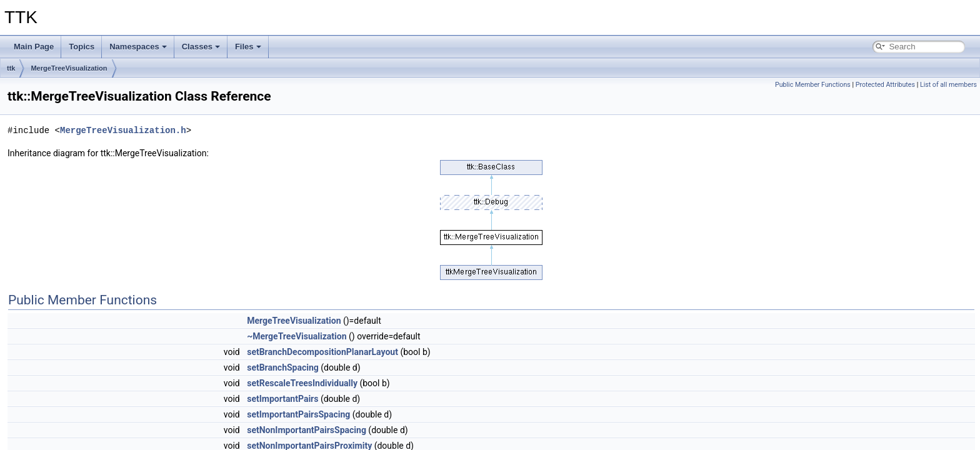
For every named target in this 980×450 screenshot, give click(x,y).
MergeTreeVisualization (69, 68)
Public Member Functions (813, 85)
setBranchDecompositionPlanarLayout (322, 352)
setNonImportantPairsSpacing (307, 430)
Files (248, 47)
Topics (82, 47)
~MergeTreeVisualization (297, 336)
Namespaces (138, 47)
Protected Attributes (885, 85)
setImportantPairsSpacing (298, 414)
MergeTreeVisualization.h (123, 130)
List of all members (948, 85)
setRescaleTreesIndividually (302, 383)
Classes (201, 47)
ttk (11, 68)
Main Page (34, 47)
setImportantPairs (282, 399)
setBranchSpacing (283, 367)
